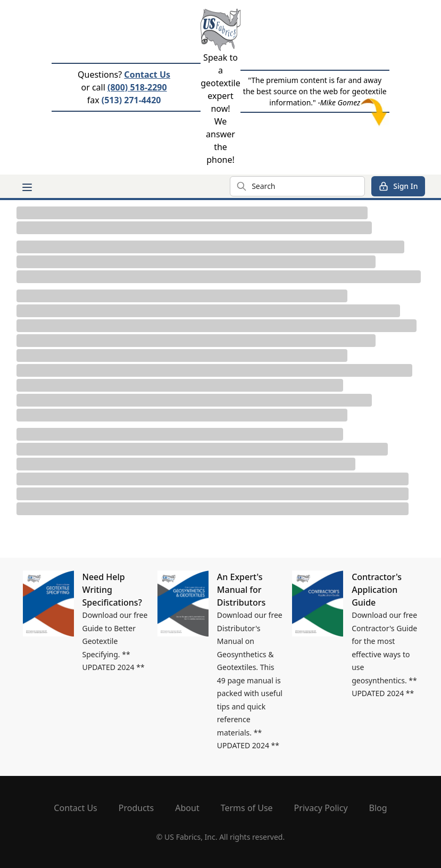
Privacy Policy (321, 808)
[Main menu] (27, 187)
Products (136, 808)
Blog (378, 808)
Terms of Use (247, 808)
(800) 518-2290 (137, 87)
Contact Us (147, 75)
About (187, 808)
